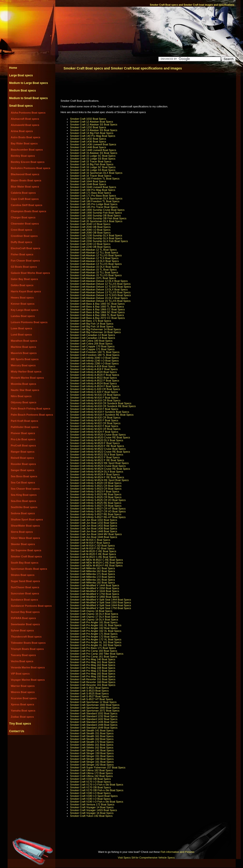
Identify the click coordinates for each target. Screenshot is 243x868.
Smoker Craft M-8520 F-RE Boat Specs (93, 554)
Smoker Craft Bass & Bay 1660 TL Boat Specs (97, 307)
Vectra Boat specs (22, 661)
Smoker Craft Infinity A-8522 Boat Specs (93, 378)
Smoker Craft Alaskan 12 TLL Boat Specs (94, 253)
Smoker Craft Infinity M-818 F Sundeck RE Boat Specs (102, 415)
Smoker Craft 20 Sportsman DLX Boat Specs (96, 221)
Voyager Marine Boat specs (28, 680)
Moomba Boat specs (24, 384)
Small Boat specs (21, 106)
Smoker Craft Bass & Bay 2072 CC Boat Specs (97, 318)
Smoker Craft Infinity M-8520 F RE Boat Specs (97, 446)
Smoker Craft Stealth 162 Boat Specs (92, 739)
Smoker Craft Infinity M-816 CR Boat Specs (95, 395)
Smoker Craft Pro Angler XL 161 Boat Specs (96, 642)
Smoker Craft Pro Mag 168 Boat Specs (93, 668)
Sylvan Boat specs (22, 630)
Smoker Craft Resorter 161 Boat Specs (93, 685)
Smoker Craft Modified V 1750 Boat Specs (95, 594)
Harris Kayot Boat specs (26, 291)
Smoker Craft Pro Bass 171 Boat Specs (93, 648)
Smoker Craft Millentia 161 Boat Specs (92, 568)
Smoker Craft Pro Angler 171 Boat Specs (94, 634)
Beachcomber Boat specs (27, 150)
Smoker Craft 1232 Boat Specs (88, 127)
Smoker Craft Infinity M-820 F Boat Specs (94, 420)
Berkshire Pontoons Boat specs (31, 168)
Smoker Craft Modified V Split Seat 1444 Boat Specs (100, 600)
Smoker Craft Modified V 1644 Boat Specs (95, 591)
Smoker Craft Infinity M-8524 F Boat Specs (95, 474)
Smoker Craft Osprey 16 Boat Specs (91, 611)
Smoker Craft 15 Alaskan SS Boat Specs (94, 153)
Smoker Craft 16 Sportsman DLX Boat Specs (96, 173)
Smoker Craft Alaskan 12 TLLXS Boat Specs (96, 255)
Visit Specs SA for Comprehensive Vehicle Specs (146, 858)
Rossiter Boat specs (23, 464)
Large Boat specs (21, 75)
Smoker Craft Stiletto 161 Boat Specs (92, 745)
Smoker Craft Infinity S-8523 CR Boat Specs (96, 489)
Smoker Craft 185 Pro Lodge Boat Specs (94, 204)
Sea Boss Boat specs (24, 476)
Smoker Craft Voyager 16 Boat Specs (92, 813)
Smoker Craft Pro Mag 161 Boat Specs (93, 662)
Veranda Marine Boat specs (28, 667)
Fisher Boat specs (22, 254)
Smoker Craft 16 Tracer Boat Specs (91, 176)
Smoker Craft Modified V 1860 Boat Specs (95, 597)
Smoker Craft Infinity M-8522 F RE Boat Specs (97, 460)
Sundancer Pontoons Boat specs (31, 606)
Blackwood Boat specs (25, 174)
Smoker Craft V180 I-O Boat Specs (90, 793)
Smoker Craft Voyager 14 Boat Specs (92, 807)
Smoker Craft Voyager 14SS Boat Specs (93, 810)
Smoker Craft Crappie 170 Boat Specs (92, 346)
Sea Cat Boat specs (23, 482)
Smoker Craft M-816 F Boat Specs (90, 543)
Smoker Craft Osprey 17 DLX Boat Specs (94, 617)
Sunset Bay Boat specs (25, 612)
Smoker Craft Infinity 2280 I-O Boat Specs (94, 363)
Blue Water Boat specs (25, 187)
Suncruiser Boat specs (25, 593)
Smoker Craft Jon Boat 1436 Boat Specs (93, 528)
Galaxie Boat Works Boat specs (30, 273)
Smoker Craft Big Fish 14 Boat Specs (92, 324)
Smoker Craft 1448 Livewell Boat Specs (93, 150)
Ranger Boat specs (23, 452)
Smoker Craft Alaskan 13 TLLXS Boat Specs (96, 264)
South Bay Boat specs (25, 563)
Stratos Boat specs (23, 575)
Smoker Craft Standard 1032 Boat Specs (94, 713)
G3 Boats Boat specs (24, 267)
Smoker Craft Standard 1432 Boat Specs (94, 719)
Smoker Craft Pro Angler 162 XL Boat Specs (96, 631)
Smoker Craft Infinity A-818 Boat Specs (93, 366)
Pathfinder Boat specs (25, 427)
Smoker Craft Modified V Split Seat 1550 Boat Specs (100, 602)
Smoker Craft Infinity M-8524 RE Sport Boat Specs (99, 480)
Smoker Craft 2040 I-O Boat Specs (90, 224)
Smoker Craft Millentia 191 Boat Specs (92, 580)
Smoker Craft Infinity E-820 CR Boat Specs (95, 389)
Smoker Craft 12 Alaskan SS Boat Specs (94, 124)
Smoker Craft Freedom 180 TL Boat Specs (95, 355)
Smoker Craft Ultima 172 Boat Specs (91, 773)
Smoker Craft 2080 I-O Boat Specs (90, 230)
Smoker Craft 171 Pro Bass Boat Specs (93, 196)
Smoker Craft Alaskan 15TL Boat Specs (93, 278)
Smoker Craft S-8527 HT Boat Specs (91, 699)
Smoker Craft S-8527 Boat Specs (89, 696)
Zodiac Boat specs (22, 717)
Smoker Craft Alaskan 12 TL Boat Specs (93, 250)
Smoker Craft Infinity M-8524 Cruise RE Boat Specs (100, 469)
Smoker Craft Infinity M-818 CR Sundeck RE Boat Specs (103, 406)
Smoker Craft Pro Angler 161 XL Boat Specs (96, 625)
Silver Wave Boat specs (26, 538)
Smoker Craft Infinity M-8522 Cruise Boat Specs (98, 449)
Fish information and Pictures (178, 852)
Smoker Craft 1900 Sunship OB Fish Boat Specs (98, 218)
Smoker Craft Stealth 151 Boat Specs (92, 733)
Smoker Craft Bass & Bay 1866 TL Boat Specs (97, 315)
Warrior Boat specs (23, 686)
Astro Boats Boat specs (26, 137)
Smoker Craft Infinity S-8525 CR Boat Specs (96, 497)
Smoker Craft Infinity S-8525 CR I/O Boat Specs (98, 500)
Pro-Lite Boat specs (23, 439)
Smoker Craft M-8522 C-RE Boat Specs (93, 557)
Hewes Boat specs (22, 298)
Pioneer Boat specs (23, 433)
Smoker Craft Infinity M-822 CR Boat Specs (95, 423)
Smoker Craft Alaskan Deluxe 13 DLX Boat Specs (99, 289)
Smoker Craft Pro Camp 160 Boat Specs (93, 651)
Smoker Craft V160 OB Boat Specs (90, 779)
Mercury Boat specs (23, 365)
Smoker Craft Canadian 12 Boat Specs (93, 335)
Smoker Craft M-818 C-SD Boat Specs (92, 546)
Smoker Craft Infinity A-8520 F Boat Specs (95, 375)
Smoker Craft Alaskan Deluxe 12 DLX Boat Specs (99, 281)
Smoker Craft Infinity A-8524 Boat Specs (93, 383)
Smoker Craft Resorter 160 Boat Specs (93, 682)
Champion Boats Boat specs (29, 211)
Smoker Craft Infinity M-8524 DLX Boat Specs (97, 472)
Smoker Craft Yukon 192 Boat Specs (91, 816)
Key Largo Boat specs (25, 310)
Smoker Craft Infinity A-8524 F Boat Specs (95, 386)
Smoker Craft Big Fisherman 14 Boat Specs (95, 329)
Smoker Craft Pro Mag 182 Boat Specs (93, 674)
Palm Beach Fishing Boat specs (31, 409)
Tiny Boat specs (20, 724)
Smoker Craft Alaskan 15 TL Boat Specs (93, 270)
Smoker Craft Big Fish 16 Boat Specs (92, 326)
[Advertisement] (31, 746)
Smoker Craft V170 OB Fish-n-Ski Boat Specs (97, 790)
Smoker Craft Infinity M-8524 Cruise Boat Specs (98, 466)
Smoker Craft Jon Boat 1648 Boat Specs (93, 537)
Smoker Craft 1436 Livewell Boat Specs (93, 144)
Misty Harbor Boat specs (26, 372)
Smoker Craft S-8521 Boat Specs (89, 688)
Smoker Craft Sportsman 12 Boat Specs (93, 702)
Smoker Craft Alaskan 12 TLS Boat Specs (94, 258)
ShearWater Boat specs (25, 526)
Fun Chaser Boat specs (25, 261)
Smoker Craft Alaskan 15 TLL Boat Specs (94, 272)
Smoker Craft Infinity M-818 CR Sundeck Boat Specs (101, 403)
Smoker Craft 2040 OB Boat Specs (90, 227)
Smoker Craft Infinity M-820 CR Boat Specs (95, 418)
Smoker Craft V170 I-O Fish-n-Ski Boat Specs (97, 785)
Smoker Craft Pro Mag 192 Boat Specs (93, 676)
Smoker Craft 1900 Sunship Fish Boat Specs (96, 213)
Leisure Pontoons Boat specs (29, 322)
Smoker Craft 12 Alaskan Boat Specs (91, 122)
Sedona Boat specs (23, 513)
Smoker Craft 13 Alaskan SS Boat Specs (94, 130)
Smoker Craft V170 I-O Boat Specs (90, 782)
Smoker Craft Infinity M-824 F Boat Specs (94, 432)
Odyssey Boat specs (24, 402)
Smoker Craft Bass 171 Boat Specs (91, 321)
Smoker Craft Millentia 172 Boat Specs (92, 577)
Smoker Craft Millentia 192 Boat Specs (92, 583)
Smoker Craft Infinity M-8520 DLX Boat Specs (97, 440)
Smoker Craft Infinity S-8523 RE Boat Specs (96, 494)
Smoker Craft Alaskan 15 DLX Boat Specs (94, 267)
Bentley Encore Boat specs (28, 162)
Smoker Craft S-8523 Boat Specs (89, 691)
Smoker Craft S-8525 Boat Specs (89, 693)
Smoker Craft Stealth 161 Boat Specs (92, 736)
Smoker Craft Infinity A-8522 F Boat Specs (95, 381)
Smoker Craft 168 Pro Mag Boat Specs (93, 190)
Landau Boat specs (23, 316)
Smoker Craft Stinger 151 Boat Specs (92, 756)
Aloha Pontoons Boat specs (28, 113)
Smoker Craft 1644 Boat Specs (88, 181)
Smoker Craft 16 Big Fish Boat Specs (92, 164)
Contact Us (17, 731)
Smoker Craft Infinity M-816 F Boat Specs (94, 398)
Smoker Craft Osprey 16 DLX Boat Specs (94, 614)
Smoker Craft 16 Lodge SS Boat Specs (93, 170)
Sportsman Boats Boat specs (29, 569)
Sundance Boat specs (24, 600)
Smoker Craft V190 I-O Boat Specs (90, 799)
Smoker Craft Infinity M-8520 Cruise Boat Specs (98, 435)
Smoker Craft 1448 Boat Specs (88, 147)
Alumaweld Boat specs (25, 125)
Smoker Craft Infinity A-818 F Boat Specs (94, 369)
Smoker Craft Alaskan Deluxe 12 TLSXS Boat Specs (100, 287)
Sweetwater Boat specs (25, 624)
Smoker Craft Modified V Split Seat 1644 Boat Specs (100, 605)
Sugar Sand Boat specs (26, 581)
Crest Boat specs (22, 230)
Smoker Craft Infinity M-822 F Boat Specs (94, 426)
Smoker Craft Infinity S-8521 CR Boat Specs (96, 486)
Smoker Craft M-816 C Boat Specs (90, 540)
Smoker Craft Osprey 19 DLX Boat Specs (94, 620)
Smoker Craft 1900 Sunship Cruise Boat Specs (97, 210)
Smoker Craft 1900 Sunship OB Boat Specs (95, 216)
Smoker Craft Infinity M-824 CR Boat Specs (95, 429)
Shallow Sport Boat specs (27, 519)
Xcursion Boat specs (24, 698)
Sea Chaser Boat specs (25, 489)
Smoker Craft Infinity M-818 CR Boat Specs (95, 400)
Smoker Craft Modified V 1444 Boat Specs (95, 585)
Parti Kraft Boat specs (25, 421)
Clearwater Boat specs (25, 224)
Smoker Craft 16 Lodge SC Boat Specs (93, 167)
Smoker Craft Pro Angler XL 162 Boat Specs (96, 645)
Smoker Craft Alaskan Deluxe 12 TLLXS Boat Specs (100, 284)
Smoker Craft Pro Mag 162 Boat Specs (93, 665)
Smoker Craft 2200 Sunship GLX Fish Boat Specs (99, 241)
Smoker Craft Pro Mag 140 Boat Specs (93, 659)
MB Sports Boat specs (25, 359)
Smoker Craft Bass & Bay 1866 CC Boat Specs (97, 309)
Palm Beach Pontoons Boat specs (32, 415)
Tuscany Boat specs (23, 655)
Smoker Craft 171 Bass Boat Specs (91, 193)
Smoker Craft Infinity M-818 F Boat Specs (94, 409)
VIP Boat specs (20, 674)
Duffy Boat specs (22, 242)
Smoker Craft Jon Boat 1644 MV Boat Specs (96, 534)
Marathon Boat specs (24, 341)
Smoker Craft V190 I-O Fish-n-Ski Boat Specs (97, 802)
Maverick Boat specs (24, 353)
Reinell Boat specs (23, 458)
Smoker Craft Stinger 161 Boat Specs (92, 762)
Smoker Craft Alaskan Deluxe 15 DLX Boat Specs (99, 298)
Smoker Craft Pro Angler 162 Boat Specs (94, 628)
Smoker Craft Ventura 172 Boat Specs (92, 804)
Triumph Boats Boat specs (27, 649)
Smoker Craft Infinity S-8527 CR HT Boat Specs (98, 509)
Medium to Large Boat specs (29, 83)
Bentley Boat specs (23, 156)
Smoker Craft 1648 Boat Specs (88, 184)
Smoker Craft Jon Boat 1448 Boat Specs (93, 531)
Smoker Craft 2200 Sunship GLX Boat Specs (96, 238)
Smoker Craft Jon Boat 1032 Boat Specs (93, 520)
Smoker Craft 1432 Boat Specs (88, 139)
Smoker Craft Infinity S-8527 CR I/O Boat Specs (98, 511)
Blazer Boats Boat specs (26, 180)
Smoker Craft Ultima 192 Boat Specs (91, 776)
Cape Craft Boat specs (25, 199)
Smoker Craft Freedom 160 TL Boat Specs (95, 352)
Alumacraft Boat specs (25, 119)
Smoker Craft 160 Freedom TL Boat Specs (95, 179)
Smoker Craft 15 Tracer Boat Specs (91, 161)
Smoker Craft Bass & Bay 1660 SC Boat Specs (97, 304)
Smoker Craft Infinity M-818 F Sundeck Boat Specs (100, 412)
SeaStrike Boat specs (24, 507)
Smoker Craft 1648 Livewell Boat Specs (93, 187)
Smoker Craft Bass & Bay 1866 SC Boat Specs (97, 312)
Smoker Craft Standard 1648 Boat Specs (94, 728)
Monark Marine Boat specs (27, 378)
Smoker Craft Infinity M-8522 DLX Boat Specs (97, 455)
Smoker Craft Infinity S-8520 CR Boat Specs (96, 483)
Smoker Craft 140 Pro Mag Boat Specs (93, 136)
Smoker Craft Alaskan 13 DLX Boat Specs (94, 261)
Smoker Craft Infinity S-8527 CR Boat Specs (96, 506)
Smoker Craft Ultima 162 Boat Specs (91, 770)
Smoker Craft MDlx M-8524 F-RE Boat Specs (96, 565)
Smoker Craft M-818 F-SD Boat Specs (92, 548)
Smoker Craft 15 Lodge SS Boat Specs (93, 159)
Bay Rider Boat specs (24, 143)
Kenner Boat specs (23, 304)
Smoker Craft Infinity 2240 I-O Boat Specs (94, 361)
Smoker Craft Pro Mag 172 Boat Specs (93, 671)
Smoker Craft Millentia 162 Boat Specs (92, 571)
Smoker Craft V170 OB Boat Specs (90, 787)
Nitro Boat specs (21, 396)
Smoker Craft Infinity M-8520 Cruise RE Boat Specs (100, 437)
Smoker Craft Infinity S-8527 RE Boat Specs (96, 514)
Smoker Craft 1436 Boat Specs (88, 142)
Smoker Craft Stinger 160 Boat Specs (92, 759)
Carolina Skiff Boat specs (27, 205)
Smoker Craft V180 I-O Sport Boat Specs (94, 796)
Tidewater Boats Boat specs (28, 643)
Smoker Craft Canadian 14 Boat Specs (93, 338)
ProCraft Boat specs (23, 445)
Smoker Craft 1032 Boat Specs (88, 119)
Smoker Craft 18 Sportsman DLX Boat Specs (96, 198)
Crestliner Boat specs (24, 236)
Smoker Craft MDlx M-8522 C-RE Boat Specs (96, 560)
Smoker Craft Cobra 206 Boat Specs (91, 344)
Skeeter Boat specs (23, 544)
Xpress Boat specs (23, 704)
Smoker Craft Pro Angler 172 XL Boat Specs (96, 639)
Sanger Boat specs (23, 470)
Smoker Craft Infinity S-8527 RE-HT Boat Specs (98, 517)
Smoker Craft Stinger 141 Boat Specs (92, 750)
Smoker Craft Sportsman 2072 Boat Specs (95, 711)
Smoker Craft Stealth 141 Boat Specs (92, 730)
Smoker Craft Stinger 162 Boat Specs (92, 765)
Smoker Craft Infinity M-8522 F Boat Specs (95, 457)
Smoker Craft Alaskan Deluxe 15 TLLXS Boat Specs (100, 301)
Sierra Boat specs (22, 532)
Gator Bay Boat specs (24, 279)
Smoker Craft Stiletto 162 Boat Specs (92, 748)
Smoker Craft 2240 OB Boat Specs (90, 247)
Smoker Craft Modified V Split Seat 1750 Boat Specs (100, 608)
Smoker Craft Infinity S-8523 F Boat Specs (95, 491)
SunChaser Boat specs (25, 587)
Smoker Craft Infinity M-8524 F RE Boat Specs (97, 477)
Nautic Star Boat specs (25, 390)
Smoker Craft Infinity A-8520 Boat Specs (93, 372)
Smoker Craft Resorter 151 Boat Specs (93, 679)
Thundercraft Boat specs (26, 637)
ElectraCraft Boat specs (26, 248)
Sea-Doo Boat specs (23, 501)
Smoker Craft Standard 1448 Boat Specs (94, 725)
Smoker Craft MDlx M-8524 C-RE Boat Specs (96, 563)
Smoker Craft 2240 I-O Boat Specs (90, 244)
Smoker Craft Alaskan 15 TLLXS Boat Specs (96, 275)
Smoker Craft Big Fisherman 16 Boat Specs (95, 332)
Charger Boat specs (23, 217)
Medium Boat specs (23, 91)
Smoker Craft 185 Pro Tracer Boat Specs (94, 207)
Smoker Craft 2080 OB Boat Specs (90, 233)
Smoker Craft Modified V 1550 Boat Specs (95, 588)
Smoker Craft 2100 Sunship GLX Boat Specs (96, 235)
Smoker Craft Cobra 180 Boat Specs (91, 341)
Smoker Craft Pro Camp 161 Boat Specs (93, 657)
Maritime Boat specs (24, 347)
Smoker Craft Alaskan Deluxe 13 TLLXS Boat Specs (100, 292)
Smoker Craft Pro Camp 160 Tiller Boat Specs (97, 654)
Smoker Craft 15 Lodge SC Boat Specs (93, 156)
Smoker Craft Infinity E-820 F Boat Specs (94, 392)
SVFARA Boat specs (23, 618)
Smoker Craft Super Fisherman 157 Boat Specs (98, 767)
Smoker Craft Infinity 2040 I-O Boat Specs (94, 358)
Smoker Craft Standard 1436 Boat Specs (94, 722)
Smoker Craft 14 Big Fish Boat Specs (92, 133)
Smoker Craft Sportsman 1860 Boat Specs (95, 708)
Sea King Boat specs (24, 495)
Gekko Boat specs (22, 285)
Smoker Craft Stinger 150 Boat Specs (92, 753)
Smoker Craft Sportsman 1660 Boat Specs (95, 705)
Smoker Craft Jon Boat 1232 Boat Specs (93, 523)
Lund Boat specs (21, 335)
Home (13, 68)
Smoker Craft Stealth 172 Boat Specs (92, 742)
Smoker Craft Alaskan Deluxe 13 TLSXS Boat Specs (100, 295)
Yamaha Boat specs (23, 711)
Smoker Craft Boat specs (26, 556)
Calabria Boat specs (23, 193)
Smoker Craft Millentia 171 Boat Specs (92, 574)
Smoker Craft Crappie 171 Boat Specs (92, 349)
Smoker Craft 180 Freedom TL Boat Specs (95, 201)
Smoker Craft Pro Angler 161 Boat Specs (94, 622)
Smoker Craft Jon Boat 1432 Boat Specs (93, 526)
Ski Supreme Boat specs (26, 550)
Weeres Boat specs (23, 692)
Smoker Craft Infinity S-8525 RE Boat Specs (96, 503)
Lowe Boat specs (22, 328)
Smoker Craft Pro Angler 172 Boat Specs (94, 637)
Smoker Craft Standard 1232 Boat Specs (94, 716)
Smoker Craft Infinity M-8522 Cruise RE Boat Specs (100, 452)
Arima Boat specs (22, 131)
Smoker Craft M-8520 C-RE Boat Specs (93, 551)
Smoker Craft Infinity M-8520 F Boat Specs (95, 443)
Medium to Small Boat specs (29, 98)
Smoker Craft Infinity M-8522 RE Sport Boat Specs (99, 463)
